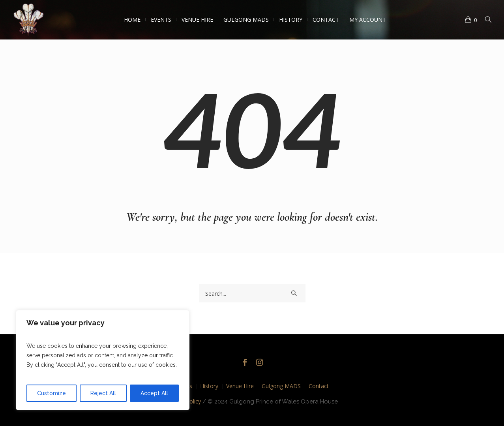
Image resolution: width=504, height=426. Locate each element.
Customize (52, 393)
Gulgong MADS (281, 386)
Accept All (154, 393)
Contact (319, 386)
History (209, 386)
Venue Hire (240, 386)
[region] (103, 360)
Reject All (103, 393)
